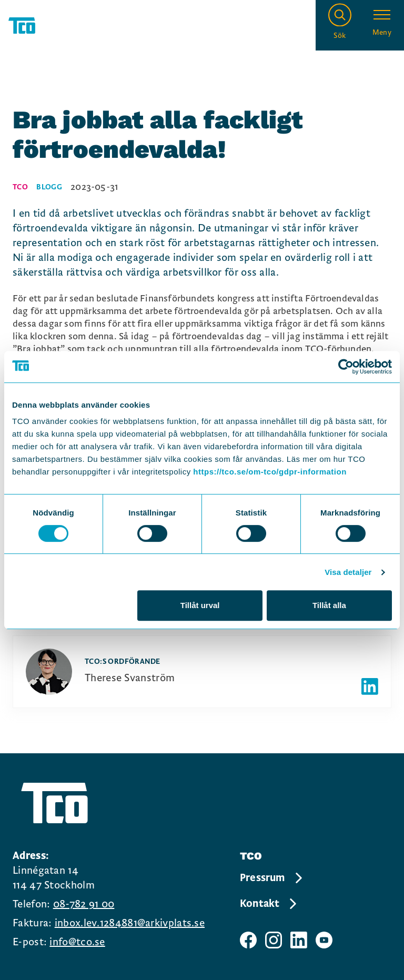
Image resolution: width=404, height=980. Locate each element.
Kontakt (269, 904)
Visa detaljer (348, 572)
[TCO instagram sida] (274, 940)
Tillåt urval (200, 605)
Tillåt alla (329, 605)
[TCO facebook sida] (248, 940)
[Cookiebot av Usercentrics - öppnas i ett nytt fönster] (346, 367)
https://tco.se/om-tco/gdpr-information (270, 472)
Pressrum (272, 878)
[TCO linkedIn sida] (299, 940)
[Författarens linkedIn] (370, 686)
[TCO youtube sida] (324, 940)
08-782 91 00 (84, 904)
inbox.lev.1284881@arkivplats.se (130, 923)
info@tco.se (77, 942)
